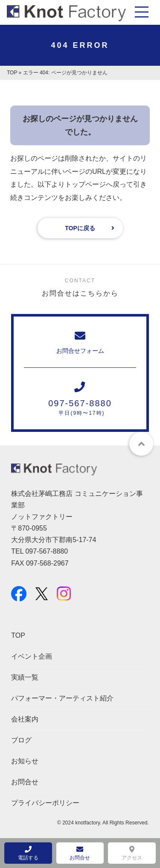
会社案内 (25, 719)
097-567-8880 (80, 399)
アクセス (132, 853)
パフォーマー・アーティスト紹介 (62, 698)
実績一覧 (25, 677)
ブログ (21, 740)
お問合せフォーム (80, 342)
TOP (12, 73)
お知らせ (25, 761)
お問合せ (25, 782)
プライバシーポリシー (45, 803)
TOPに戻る (80, 228)
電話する (28, 853)
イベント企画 (32, 656)
